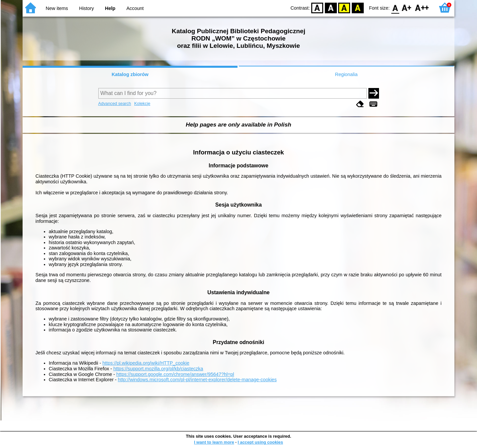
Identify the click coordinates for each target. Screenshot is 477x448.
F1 (407, 7)
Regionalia (346, 74)
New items (57, 8)
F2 (422, 7)
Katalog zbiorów (130, 74)
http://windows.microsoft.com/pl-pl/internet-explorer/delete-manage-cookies (197, 380)
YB (344, 7)
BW (331, 7)
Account (135, 8)
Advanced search (115, 103)
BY (358, 7)
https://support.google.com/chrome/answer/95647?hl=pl (175, 374)
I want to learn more (214, 442)
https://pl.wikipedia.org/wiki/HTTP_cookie (146, 363)
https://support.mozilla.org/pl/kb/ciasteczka (158, 369)
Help (110, 8)
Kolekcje (142, 103)
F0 (395, 7)
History (87, 8)
